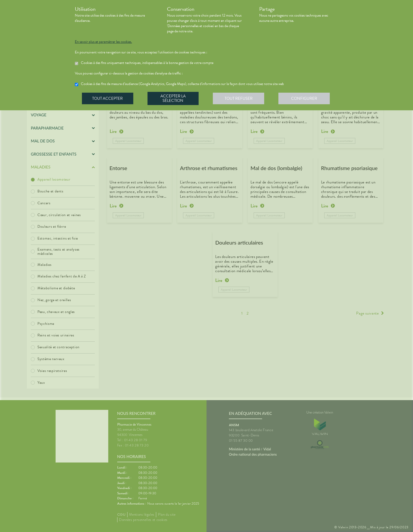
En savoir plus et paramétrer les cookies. (103, 42)
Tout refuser (240, 98)
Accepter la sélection (174, 98)
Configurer (305, 98)
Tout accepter (108, 98)
